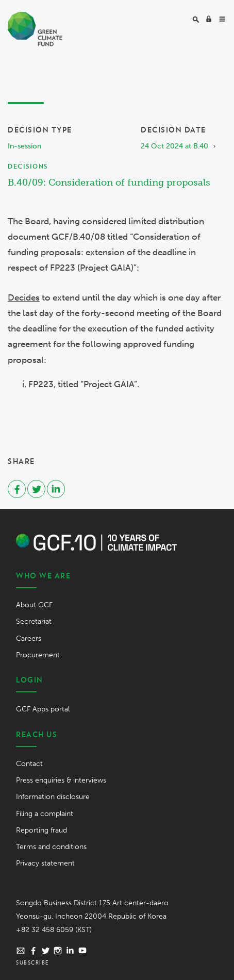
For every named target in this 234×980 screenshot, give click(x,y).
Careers (29, 638)
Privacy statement (45, 863)
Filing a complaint (45, 814)
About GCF (34, 605)
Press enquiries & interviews (61, 780)
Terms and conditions (51, 847)
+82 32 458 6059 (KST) (54, 930)
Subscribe (33, 962)
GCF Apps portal (43, 709)
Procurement (38, 655)
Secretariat (34, 621)
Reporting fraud (41, 830)
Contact (29, 764)
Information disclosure (53, 797)
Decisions (28, 166)
